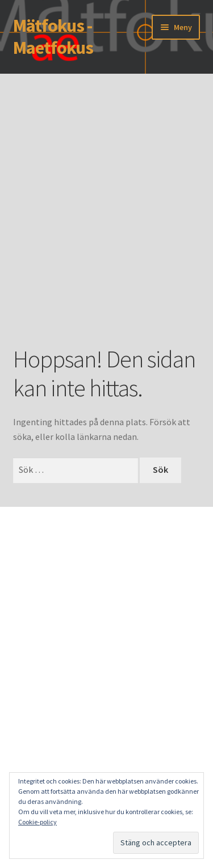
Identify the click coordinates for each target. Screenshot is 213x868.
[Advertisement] (106, 226)
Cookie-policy (37, 822)
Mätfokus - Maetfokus (53, 37)
